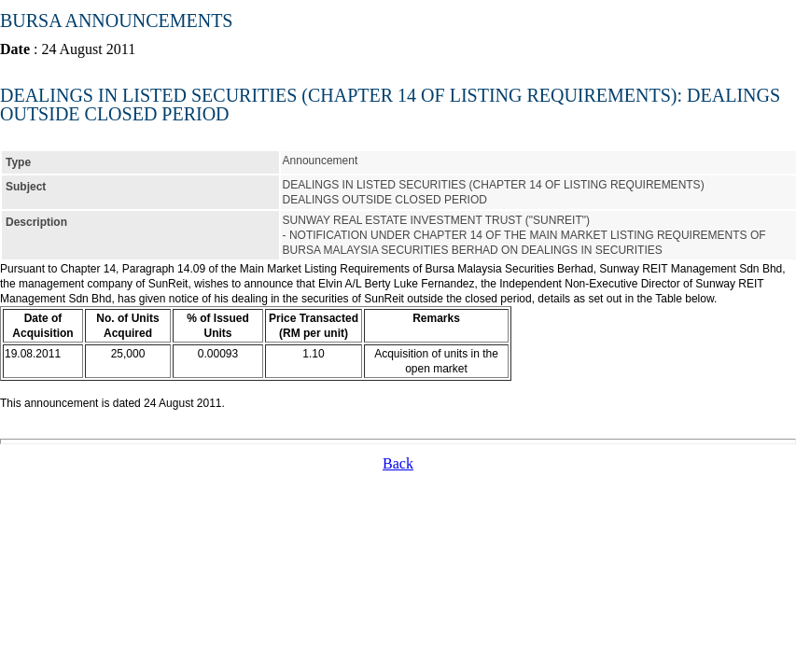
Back (398, 463)
